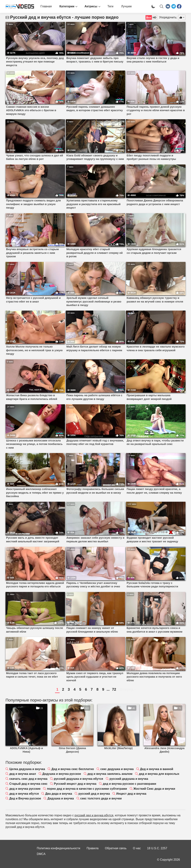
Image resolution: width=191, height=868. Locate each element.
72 (114, 689)
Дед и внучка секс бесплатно (73, 769)
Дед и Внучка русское (25, 798)
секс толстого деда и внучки (101, 798)
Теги (110, 6)
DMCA (41, 854)
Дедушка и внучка (61, 798)
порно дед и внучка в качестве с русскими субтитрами (87, 789)
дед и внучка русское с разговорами (130, 784)
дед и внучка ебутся (24, 794)
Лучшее (126, 6)
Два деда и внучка (59, 794)
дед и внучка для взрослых (159, 774)
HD (154, 17)
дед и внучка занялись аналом (110, 774)
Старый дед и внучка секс (28, 784)
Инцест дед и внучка (131, 794)
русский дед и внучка (94, 794)
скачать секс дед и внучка (28, 779)
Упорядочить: (168, 17)
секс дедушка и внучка (117, 769)
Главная (46, 6)
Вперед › (128, 689)
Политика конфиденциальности (59, 848)
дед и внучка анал (23, 774)
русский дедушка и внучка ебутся (79, 779)
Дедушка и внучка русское (62, 774)
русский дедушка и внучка (129, 779)
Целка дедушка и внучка (27, 769)
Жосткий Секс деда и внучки (154, 789)
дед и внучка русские (25, 789)
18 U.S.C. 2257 (157, 848)
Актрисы (91, 6)
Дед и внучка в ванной (157, 769)
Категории (67, 6)
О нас (137, 848)
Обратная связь (116, 848)
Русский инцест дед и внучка (75, 784)
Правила (93, 848)
